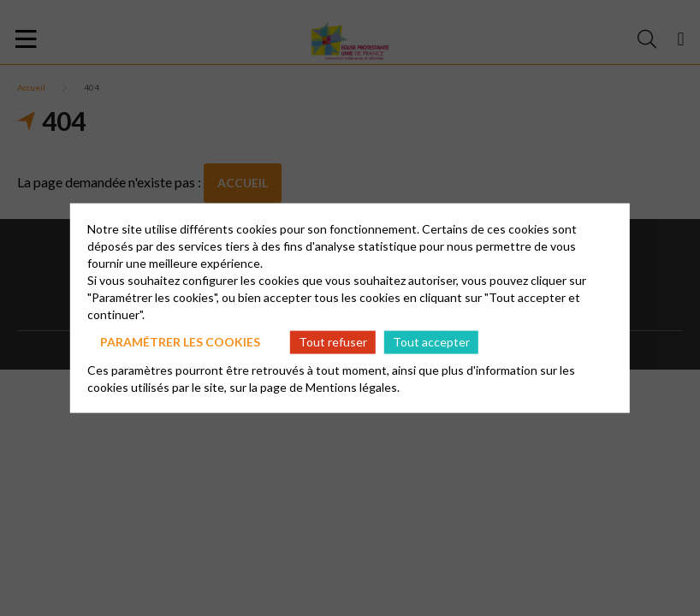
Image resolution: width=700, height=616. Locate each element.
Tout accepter (431, 342)
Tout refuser (333, 342)
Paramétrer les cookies (180, 342)
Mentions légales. (353, 386)
